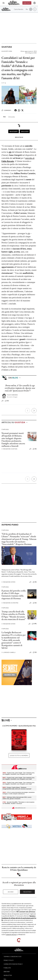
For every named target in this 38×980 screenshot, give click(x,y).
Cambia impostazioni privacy (13, 964)
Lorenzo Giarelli (9, 652)
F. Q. (4, 83)
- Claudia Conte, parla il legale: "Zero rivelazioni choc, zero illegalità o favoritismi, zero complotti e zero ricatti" (19, 774)
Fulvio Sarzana (12, 395)
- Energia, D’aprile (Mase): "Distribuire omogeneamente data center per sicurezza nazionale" (17, 788)
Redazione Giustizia (9, 449)
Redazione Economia (10, 603)
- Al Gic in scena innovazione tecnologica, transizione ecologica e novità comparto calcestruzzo (19, 793)
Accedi (11, 892)
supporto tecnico (11, 934)
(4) (7, 401)
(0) (35, 449)
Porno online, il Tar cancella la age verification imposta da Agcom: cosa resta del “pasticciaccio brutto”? (20, 388)
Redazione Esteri (8, 582)
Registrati (27, 892)
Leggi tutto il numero (19, 755)
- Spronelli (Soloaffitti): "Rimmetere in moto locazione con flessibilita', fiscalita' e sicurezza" (18, 803)
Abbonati (27, 3)
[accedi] (34, 3)
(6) (35, 603)
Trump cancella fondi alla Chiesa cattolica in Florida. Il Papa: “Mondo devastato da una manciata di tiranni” (14, 615)
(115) (34, 624)
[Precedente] (28, 411)
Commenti (6, 110)
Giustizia (7, 47)
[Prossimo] (34, 411)
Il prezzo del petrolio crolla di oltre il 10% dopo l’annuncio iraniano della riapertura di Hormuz (14, 595)
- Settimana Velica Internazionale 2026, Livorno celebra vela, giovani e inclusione (17, 798)
